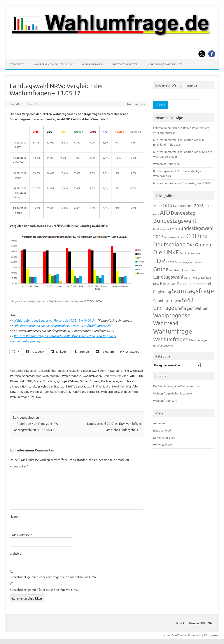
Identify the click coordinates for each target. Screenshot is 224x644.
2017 (125, 376)
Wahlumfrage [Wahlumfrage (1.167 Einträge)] (173, 331)
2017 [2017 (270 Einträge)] (209, 206)
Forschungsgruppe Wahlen (60, 381)
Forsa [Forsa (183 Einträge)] (170, 262)
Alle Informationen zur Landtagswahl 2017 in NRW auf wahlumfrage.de (62, 326)
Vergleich (93, 392)
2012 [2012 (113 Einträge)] (176, 206)
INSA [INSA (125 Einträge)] (192, 270)
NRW (13, 392)
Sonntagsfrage (32, 376)
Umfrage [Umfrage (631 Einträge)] (164, 308)
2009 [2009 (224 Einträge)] (157, 206)
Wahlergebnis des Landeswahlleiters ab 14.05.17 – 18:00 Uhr (55, 320)
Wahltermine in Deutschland (53, 64)
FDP (29, 381)
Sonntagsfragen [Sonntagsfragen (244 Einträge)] (167, 300)
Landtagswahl (38, 386)
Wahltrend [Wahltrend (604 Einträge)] (166, 323)
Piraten (23, 392)
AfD (133, 376)
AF (18, 104)
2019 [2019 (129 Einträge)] (156, 213)
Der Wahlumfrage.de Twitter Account (177, 386)
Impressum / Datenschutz (165, 64)
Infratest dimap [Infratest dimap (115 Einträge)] (179, 270)
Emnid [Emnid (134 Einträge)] (184, 253)
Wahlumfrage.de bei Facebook (173, 393)
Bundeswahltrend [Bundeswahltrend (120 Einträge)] (175, 237)
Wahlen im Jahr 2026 (166, 164)
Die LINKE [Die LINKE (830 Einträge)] (166, 252)
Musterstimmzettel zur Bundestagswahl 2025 (182, 183)
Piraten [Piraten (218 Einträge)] (183, 283)
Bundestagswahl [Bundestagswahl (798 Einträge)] (175, 221)
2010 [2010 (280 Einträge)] (167, 205)
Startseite (17, 64)
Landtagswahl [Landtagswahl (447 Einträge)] (168, 277)
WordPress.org (163, 445)
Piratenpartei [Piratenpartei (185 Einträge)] (201, 283)
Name (15, 516)
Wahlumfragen (93, 64)
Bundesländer (48, 371)
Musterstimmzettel (125, 64)
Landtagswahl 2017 (93, 371)
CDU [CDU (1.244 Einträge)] (193, 236)
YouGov (36, 397)
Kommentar (19, 466)
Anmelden (160, 423)
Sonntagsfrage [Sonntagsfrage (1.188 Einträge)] (193, 291)
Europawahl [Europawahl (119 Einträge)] (195, 253)
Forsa (38, 381)
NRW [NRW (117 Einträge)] (156, 284)
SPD (68, 392)
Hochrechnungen (69, 371)
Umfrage (79, 392)
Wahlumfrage (130, 392)
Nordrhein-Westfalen (129, 371)
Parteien (15, 376)
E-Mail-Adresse (21, 535)
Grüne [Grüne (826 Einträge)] (161, 269)
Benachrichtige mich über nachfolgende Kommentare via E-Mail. (54, 577)
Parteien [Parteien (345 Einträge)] (168, 283)
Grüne (84, 381)
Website (15, 553)
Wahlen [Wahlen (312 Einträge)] (201, 308)
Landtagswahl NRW (88, 386)
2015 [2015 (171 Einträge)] (190, 206)
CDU (140, 376)
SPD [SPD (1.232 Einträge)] (188, 300)
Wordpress (211, 635)
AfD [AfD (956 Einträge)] (165, 212)
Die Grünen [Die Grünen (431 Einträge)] (199, 244)
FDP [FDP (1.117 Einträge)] (159, 261)
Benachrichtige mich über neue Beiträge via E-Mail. (45, 589)
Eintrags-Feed (162, 430)
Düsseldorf (17, 381)
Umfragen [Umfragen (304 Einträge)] (184, 308)
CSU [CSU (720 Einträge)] (205, 236)
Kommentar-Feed (164, 438)
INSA (23, 386)
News (111, 371)
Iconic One (170, 635)
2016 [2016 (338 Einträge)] (199, 205)
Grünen (94, 381)
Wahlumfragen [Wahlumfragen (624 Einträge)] (171, 339)
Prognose (36, 392)
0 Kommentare (135, 104)
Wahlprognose (72, 376)
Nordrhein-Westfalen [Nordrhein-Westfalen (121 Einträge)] (197, 277)
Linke (107, 386)
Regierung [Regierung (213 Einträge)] (162, 291)
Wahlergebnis (52, 376)
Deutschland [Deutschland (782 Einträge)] (169, 244)
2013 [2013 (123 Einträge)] (183, 206)
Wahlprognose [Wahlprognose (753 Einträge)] (172, 315)
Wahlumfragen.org (165, 401)
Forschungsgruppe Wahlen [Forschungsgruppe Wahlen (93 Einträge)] (189, 262)
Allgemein (31, 371)
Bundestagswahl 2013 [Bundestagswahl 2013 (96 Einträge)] (165, 229)
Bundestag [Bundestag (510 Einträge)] (183, 213)
